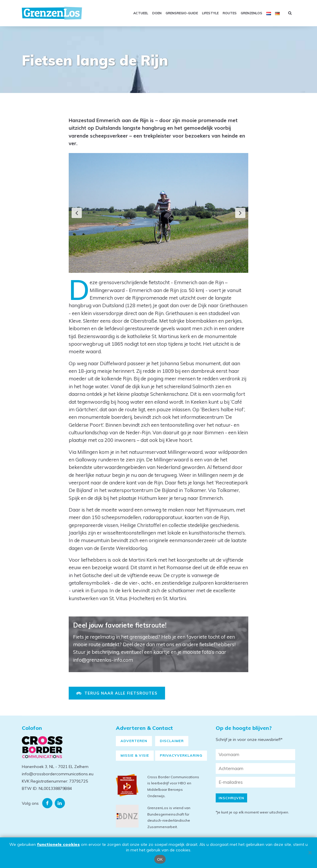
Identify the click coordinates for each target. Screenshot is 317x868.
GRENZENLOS (252, 13)
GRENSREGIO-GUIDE (182, 13)
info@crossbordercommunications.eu (58, 780)
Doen (157, 13)
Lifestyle (210, 13)
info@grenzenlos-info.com (103, 660)
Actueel (141, 13)
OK (160, 859)
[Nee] (310, 853)
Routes (230, 13)
